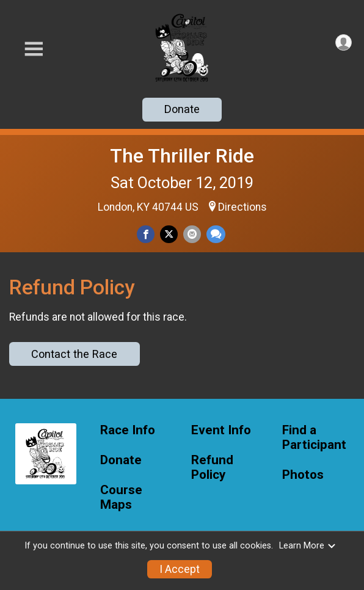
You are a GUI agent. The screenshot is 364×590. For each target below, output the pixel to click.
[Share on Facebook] (146, 234)
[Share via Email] (192, 234)
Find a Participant (314, 438)
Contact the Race (74, 354)
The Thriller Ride (182, 156)
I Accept (180, 569)
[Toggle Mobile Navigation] (34, 49)
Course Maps (121, 497)
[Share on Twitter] (169, 234)
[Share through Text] (216, 234)
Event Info (221, 430)
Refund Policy (212, 468)
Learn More (308, 546)
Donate (182, 109)
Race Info (128, 430)
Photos (303, 475)
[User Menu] (344, 42)
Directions (242, 207)
